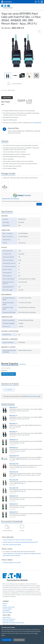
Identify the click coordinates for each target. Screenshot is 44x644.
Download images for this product (12, 563)
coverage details (37, 123)
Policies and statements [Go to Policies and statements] (9, 619)
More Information (19, 640)
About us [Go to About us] (5, 603)
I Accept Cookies (7, 640)
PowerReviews (23, 364)
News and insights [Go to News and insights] (7, 612)
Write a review (11, 90)
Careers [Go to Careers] (5, 605)
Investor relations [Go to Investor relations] (7, 609)
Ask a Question (9, 390)
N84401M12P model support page (31, 396)
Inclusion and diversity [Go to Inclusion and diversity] (9, 607)
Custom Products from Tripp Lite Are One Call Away (17, 540)
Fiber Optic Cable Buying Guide (11, 545)
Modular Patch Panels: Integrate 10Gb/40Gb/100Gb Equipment (19, 542)
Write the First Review (9, 374)
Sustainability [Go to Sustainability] (6, 611)
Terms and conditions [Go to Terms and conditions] (8, 621)
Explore (39, 204)
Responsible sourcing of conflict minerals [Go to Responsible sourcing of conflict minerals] (13, 623)
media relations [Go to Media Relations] (7, 617)
